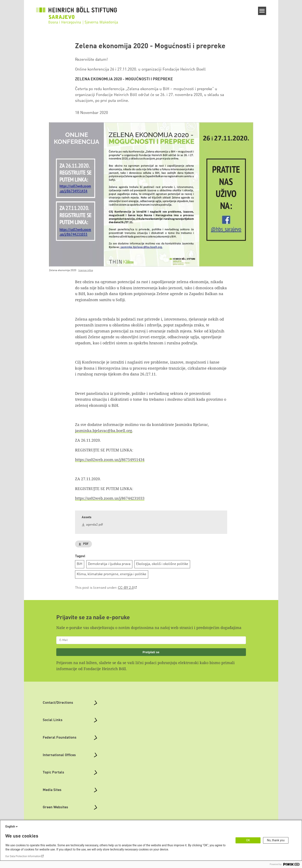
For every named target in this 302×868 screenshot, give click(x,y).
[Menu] (262, 11)
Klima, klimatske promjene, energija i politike (112, 574)
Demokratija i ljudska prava (109, 564)
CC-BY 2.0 (126, 588)
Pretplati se (151, 652)
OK (248, 840)
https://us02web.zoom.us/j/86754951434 (110, 460)
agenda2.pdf (95, 525)
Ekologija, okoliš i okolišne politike (162, 564)
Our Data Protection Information (23, 856)
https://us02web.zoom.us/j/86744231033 (110, 498)
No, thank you (276, 840)
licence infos (86, 270)
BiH (80, 564)
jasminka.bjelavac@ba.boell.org (104, 431)
